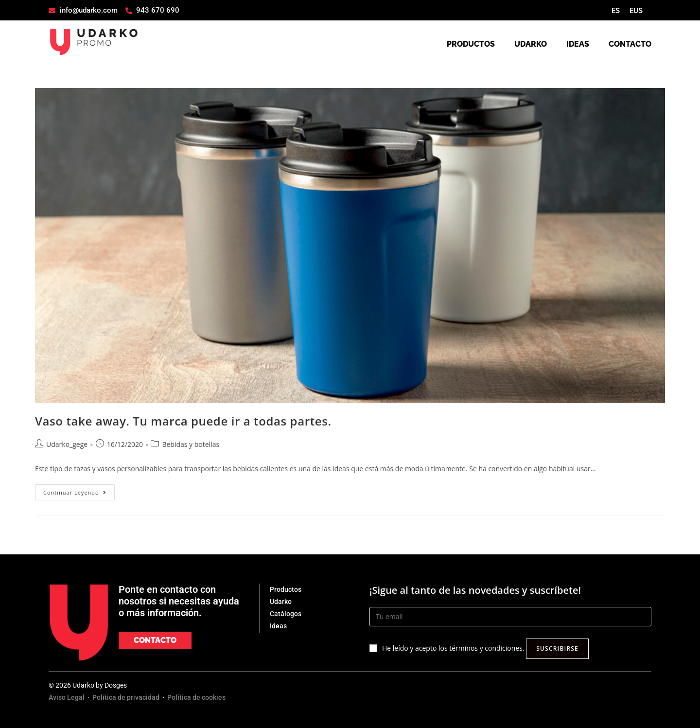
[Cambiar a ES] (616, 11)
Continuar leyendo (79, 490)
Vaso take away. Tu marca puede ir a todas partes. (183, 421)
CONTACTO (630, 44)
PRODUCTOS (471, 44)
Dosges (116, 685)
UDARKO (531, 44)
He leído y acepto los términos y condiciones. (453, 648)
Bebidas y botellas (191, 444)
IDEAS (578, 44)
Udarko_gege (67, 444)
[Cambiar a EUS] (636, 11)
